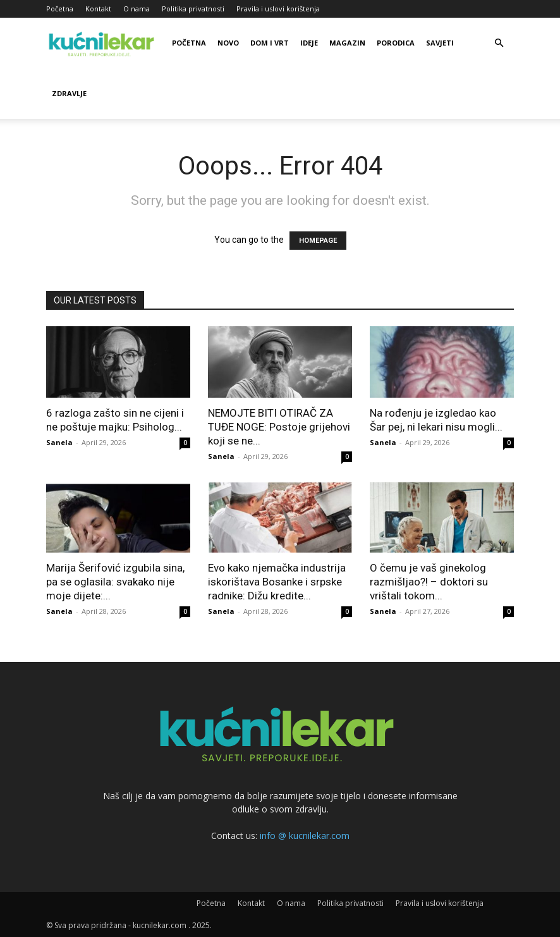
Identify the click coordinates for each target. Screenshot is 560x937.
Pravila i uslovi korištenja (278, 9)
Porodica (396, 43)
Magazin (347, 43)
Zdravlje (69, 93)
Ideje (309, 43)
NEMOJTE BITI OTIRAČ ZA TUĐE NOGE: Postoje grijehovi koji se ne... (279, 427)
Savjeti (440, 43)
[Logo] (103, 43)
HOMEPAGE (318, 241)
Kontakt (98, 9)
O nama (137, 9)
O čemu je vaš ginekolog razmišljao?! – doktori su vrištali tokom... (429, 582)
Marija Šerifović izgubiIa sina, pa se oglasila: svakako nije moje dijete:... (115, 582)
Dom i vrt (270, 43)
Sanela (59, 442)
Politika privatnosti (193, 9)
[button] (499, 43)
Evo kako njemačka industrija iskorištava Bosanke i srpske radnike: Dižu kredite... (277, 582)
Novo (228, 43)
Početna (60, 9)
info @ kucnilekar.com (305, 836)
